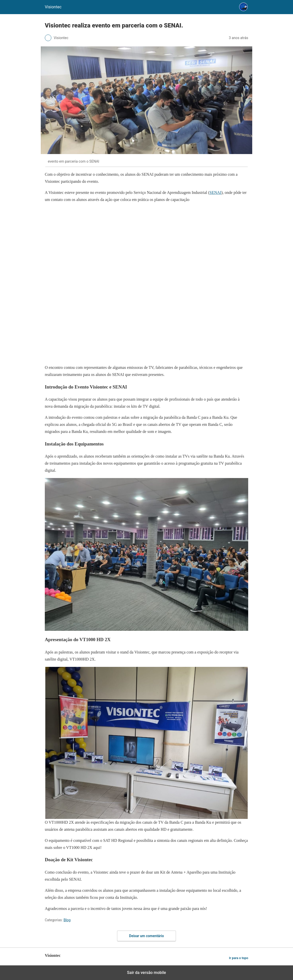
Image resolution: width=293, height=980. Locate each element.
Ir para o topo (239, 958)
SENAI (215, 192)
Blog (67, 920)
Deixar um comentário (146, 936)
